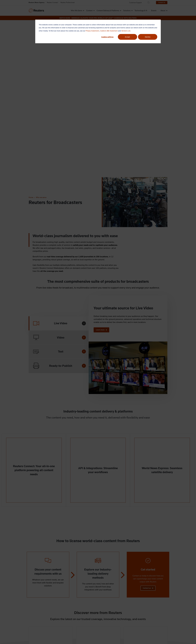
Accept (127, 37)
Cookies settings (107, 37)
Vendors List (126, 31)
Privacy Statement (92, 31)
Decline (148, 37)
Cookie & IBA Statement (109, 31)
